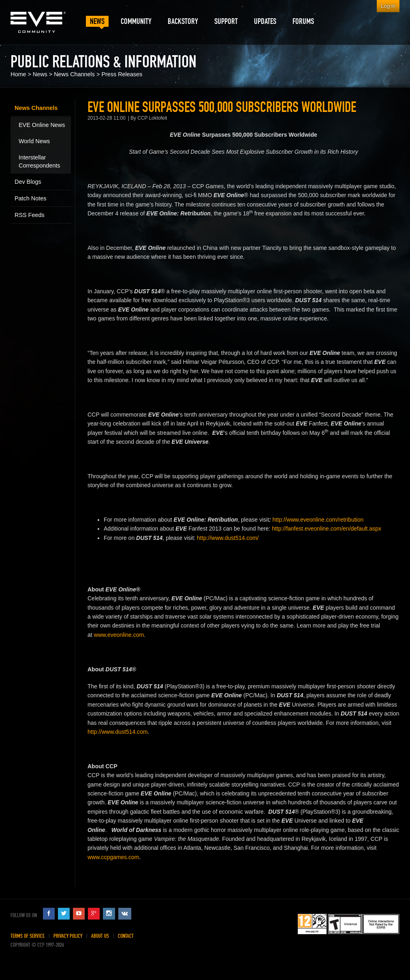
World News (34, 141)
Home (18, 74)
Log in (388, 6)
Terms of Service (28, 936)
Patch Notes (30, 198)
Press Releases (122, 74)
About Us (100, 936)
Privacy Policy (68, 936)
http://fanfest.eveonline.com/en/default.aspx (327, 529)
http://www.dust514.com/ (228, 538)
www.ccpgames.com (113, 857)
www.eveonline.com (119, 635)
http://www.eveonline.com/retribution (318, 520)
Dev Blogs (28, 182)
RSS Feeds (30, 215)
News (40, 74)
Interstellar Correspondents (39, 161)
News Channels (74, 74)
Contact (126, 936)
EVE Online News (42, 125)
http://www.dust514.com (117, 732)
